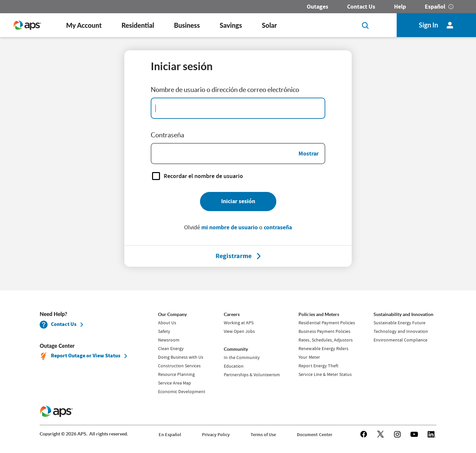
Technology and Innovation (401, 331)
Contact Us (361, 7)
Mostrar (309, 154)
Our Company (172, 314)
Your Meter (309, 357)
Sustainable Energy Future (399, 323)
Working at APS (239, 323)
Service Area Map (175, 383)
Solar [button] (269, 25)
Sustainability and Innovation (403, 314)
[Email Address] (238, 108)
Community (236, 349)
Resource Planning (176, 374)
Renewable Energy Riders (323, 348)
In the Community (242, 357)
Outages (317, 7)
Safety (164, 331)
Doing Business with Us (181, 357)
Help (400, 7)
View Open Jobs (239, 331)
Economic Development (182, 391)
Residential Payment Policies (327, 323)
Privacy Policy (216, 435)
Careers (232, 314)
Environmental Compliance (400, 340)
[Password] (238, 154)
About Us (167, 323)
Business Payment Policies (324, 331)
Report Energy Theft (318, 366)
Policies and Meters (319, 314)
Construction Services (179, 366)
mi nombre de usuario (230, 227)
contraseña (278, 227)
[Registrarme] (234, 256)
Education (234, 366)
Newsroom (169, 340)
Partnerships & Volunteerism (252, 375)
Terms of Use (263, 435)
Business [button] (187, 25)
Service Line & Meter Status (325, 374)
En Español (170, 435)
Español (435, 7)
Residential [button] (138, 25)
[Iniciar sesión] (238, 202)
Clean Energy (171, 348)
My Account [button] (84, 25)
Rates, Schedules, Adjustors (325, 340)
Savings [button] (231, 25)
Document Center (314, 435)
